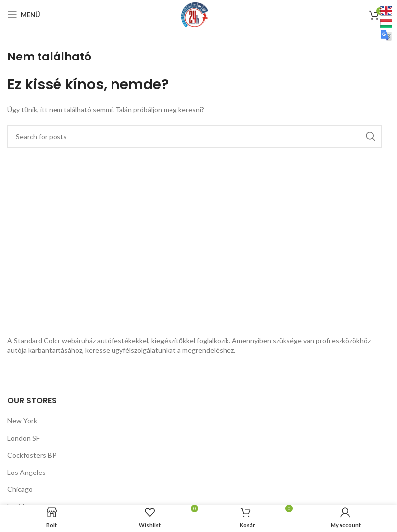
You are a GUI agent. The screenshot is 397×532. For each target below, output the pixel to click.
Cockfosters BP (32, 455)
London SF (24, 438)
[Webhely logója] (195, 14)
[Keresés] (195, 136)
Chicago (20, 489)
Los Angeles (27, 472)
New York (22, 421)
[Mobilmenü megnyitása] (24, 15)
